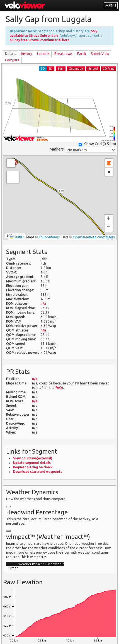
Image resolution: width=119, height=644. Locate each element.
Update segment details (32, 463)
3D (43, 69)
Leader (43, 54)
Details (10, 54)
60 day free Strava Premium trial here (40, 40)
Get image (76, 69)
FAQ (59, 388)
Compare (12, 60)
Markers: (57, 149)
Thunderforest (49, 237)
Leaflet (17, 237)
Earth (82, 54)
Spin (61, 69)
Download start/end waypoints (38, 472)
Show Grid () (97, 144)
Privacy (52, 636)
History (26, 54)
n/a (43, 303)
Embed (93, 69)
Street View (100, 54)
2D (50, 69)
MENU (111, 6)
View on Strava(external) (33, 458)
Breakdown (63, 54)
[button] (13, 177)
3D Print (109, 69)
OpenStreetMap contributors (94, 237)
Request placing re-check (33, 467)
